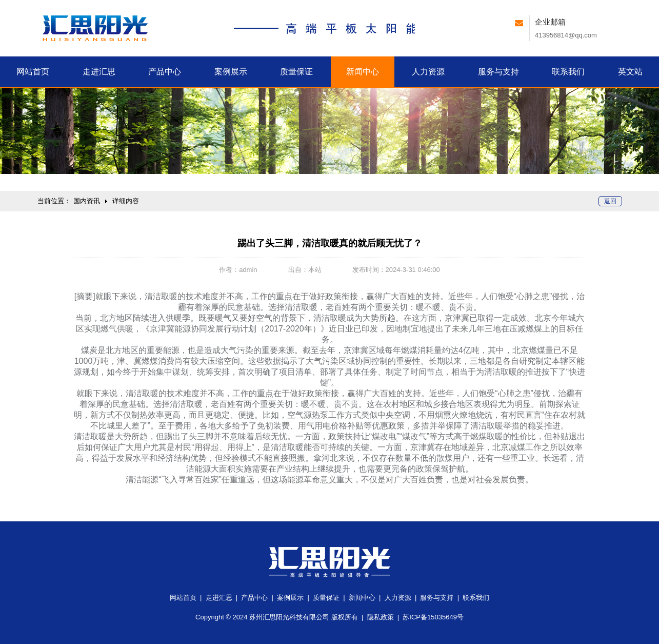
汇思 (99, 72)
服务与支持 (437, 598)
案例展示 (290, 598)
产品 (165, 72)
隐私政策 (381, 617)
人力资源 (398, 598)
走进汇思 (219, 598)
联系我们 (476, 598)
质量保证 (326, 598)
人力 (428, 72)
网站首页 (183, 598)
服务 (498, 72)
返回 (610, 201)
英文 (630, 72)
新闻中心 (362, 598)
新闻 (363, 72)
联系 (568, 72)
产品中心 (254, 598)
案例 (231, 72)
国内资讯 (87, 201)
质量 (296, 72)
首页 (33, 72)
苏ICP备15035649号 (433, 617)
